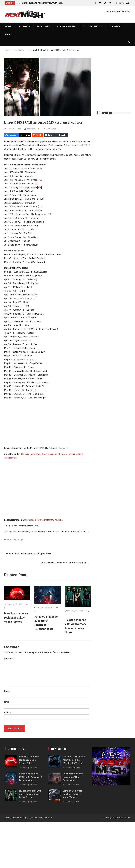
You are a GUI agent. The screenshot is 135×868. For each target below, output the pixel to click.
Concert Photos (93, 27)
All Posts (24, 27)
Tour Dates (43, 27)
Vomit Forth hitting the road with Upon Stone (30, 553)
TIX (40, 180)
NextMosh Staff (33, 129)
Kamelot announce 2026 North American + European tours (31, 777)
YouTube (59, 520)
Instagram (49, 520)
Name (7, 691)
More (8, 35)
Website (8, 713)
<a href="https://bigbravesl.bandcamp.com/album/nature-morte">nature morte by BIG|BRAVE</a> (48, 433)
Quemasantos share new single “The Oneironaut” (73, 777)
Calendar (115, 27)
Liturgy (20, 540)
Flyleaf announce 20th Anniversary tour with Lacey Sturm (30, 794)
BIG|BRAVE (11, 540)
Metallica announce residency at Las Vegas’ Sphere (16, 618)
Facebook (31, 520)
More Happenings (67, 27)
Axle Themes (125, 818)
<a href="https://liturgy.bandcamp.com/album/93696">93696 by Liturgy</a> (48, 412)
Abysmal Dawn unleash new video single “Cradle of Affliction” (74, 760)
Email (7, 702)
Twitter (40, 520)
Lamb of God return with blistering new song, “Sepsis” (73, 794)
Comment (9, 658)
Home (8, 27)
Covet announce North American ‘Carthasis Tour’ (64, 563)
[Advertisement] (48, 493)
